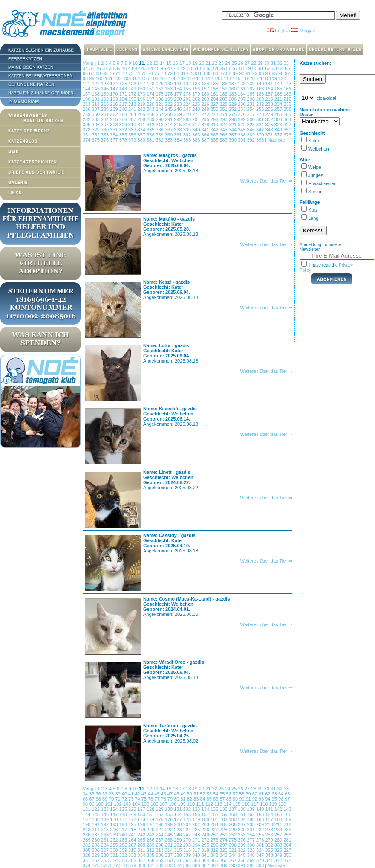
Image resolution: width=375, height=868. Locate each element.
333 (133, 130)
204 (215, 99)
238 (105, 109)
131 (178, 84)
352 (96, 135)
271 (197, 114)
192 (105, 99)
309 (124, 125)
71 (118, 73)
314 (169, 125)
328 (87, 130)
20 (202, 63)
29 (261, 63)
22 (215, 63)
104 (137, 78)
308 (114, 125)
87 (223, 73)
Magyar (303, 31)
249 (206, 109)
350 (287, 130)
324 (261, 125)
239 (114, 109)
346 (252, 130)
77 (157, 73)
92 (255, 73)
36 (99, 68)
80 (177, 73)
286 (124, 119)
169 (105, 94)
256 (270, 109)
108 (173, 78)
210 (270, 99)
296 (215, 119)
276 (242, 114)
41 (131, 68)
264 (133, 114)
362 (188, 135)
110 (192, 78)
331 (114, 130)
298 (233, 119)
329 (96, 130)
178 (188, 94)
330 (105, 130)
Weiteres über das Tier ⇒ (266, 181)
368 (242, 135)
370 (261, 135)
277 (252, 114)
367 (233, 135)
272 (206, 114)
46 (164, 68)
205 (224, 99)
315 (178, 125)
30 (267, 63)
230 (242, 104)
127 (142, 84)
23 (222, 63)
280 (279, 114)
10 (136, 63)
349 (279, 130)
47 (171, 68)
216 (114, 104)
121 (87, 84)
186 (261, 94)
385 (188, 140)
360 (169, 135)
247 (188, 109)
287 (133, 119)
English (278, 31)
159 (224, 89)
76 (151, 73)
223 (178, 104)
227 (215, 104)
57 (236, 68)
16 (176, 63)
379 (133, 140)
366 (224, 135)
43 (145, 68)
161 (242, 89)
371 (270, 135)
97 (287, 73)
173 (142, 94)
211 (279, 99)
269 (178, 114)
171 (124, 94)
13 (157, 63)
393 (261, 140)
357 (142, 135)
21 (209, 63)
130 (169, 84)
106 (155, 78)
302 (270, 119)
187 (270, 94)
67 (92, 73)
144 (87, 89)
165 (279, 89)
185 (252, 94)
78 (164, 73)
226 (206, 104)
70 (112, 73)
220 (151, 104)
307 (105, 125)
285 (114, 119)
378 (124, 140)
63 (275, 68)
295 (206, 119)
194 (124, 99)
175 (160, 94)
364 (206, 135)
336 (160, 130)
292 (178, 119)
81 (183, 73)
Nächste (276, 140)
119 (274, 78)
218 (133, 104)
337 (169, 130)
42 (138, 68)
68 (99, 73)
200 (178, 99)
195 (133, 99)
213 (87, 104)
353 (105, 135)
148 (124, 89)
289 (151, 119)
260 (96, 114)
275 (233, 114)
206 (233, 99)
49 (183, 68)
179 (197, 94)
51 (197, 68)
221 (160, 104)
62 (268, 68)
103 (128, 78)
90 (242, 73)
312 (151, 125)
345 (242, 130)
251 (224, 109)
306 (96, 125)
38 (112, 68)
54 (216, 68)
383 (169, 140)
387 (206, 140)
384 (178, 140)
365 (215, 135)
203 (206, 99)
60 (255, 68)
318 (206, 125)
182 (224, 94)
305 (87, 125)
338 (178, 130)
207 (242, 99)
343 (224, 130)
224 (188, 104)
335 (151, 130)
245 (169, 109)
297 (224, 119)
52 (203, 68)
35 (92, 68)
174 (151, 94)
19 (195, 63)
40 (125, 68)
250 (215, 109)
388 (215, 140)
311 (142, 125)
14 (163, 63)
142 (279, 84)
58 (242, 68)
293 (188, 119)
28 (254, 63)
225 (197, 104)
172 (133, 94)
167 (87, 94)
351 (87, 135)
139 (252, 84)
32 (280, 63)
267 (160, 114)
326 (279, 125)
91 (249, 73)
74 (138, 73)
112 (210, 78)
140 (261, 84)
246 (178, 109)
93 (262, 73)
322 (242, 125)
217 (124, 104)
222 (169, 104)
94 (268, 73)
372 (279, 135)
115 (237, 78)
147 (114, 89)
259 (87, 114)
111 (200, 78)
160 (233, 89)
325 (270, 125)
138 (242, 84)
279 (270, 114)
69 (105, 73)
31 (274, 63)
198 (160, 99)
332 (124, 130)
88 (229, 73)
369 (252, 135)
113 (219, 78)
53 (210, 68)
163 (261, 89)
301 (261, 119)
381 (151, 140)
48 (177, 68)
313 (160, 125)
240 (124, 109)
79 (171, 73)
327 (287, 125)
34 (86, 68)
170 (114, 94)
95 (275, 73)
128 (151, 84)
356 (133, 135)
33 (286, 63)
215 (105, 104)
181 (215, 94)
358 (151, 135)
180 (206, 94)
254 (252, 109)
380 (142, 140)
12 (150, 63)
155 (188, 89)
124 (114, 84)
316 (188, 125)
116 (246, 78)
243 (151, 109)
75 (145, 73)
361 (178, 135)
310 (133, 125)
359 (160, 135)
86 (216, 73)
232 (261, 104)
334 (142, 130)
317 (197, 125)
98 (86, 78)
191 (96, 99)
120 (282, 78)
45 (157, 68)
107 (164, 78)
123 (105, 84)
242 (142, 109)
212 (287, 99)
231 (252, 104)
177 (178, 94)
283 (96, 119)
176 (169, 94)
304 (287, 119)
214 (96, 104)
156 (197, 89)
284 (105, 119)
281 (287, 114)
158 (215, 89)
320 (224, 125)
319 (215, 125)
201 (188, 99)
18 (189, 63)
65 (287, 68)
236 (87, 109)
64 (281, 68)
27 (248, 63)
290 (160, 119)
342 (215, 130)
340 (197, 130)
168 (96, 94)
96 (281, 73)
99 (92, 78)
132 (188, 84)
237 (96, 109)
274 (224, 114)
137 (233, 84)
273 (215, 114)
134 (206, 84)
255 (261, 109)
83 (197, 73)
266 (151, 114)
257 (279, 109)
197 (151, 99)
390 (233, 140)
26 (241, 63)
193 (114, 99)
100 (100, 78)
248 (197, 109)
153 (169, 89)
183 (233, 94)
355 (124, 135)
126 (133, 84)
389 (224, 140)
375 (96, 140)
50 (190, 68)
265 (142, 114)
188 (279, 94)
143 (287, 84)
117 (255, 78)
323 (252, 125)
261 (105, 114)
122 (96, 84)
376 (105, 140)
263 (124, 114)
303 (279, 119)
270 (188, 114)
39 (118, 68)
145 (96, 89)
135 (215, 84)
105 (146, 78)
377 (114, 140)
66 (86, 73)
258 (287, 109)
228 (224, 104)
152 (160, 89)
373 (287, 135)
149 (133, 89)
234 (279, 104)
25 (235, 63)
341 (206, 130)
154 (178, 89)
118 (264, 78)
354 (114, 135)
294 (197, 119)
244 (160, 109)
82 (190, 73)
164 (270, 89)
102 (118, 78)
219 (142, 104)
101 (109, 78)
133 (197, 84)
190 (87, 99)
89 (236, 73)
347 (261, 130)
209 (261, 99)
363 (197, 135)
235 (287, 104)
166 (287, 89)
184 (242, 94)
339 (188, 130)
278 (261, 114)
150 (142, 89)
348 (270, 130)
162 (252, 89)
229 (233, 104)
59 (249, 68)
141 (270, 84)
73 (131, 73)
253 (242, 109)
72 (125, 73)
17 (183, 63)
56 (229, 68)
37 (105, 68)
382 (160, 140)
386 (197, 140)
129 (160, 84)
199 (169, 99)
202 (197, 99)
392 (252, 140)
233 (270, 104)
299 (242, 119)
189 (287, 94)
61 (262, 68)
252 (233, 109)
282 (87, 119)
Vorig (88, 63)
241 (133, 109)
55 (223, 68)
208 (252, 99)
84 (203, 73)
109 (182, 78)
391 (242, 140)
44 (151, 68)
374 (87, 140)
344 (233, 130)
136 (224, 84)
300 (252, 119)
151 (151, 89)
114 (228, 78)
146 (105, 89)
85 (210, 73)
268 (169, 114)
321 (233, 125)
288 (142, 119)
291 (169, 119)
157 (206, 89)
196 (142, 99)
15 (169, 63)
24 (228, 63)
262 (114, 114)
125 (124, 84)
